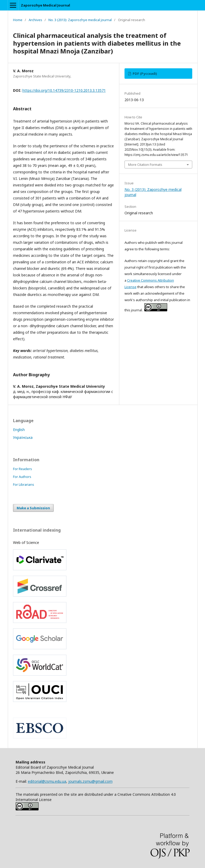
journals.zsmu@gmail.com (90, 781)
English (19, 430)
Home (18, 20)
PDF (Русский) (144, 74)
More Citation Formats (145, 165)
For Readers (23, 469)
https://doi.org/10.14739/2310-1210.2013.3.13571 (64, 90)
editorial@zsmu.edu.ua (47, 781)
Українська (23, 437)
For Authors (22, 477)
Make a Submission (33, 508)
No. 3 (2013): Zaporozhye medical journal (80, 20)
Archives (35, 20)
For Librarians (24, 484)
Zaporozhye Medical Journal (45, 5)
